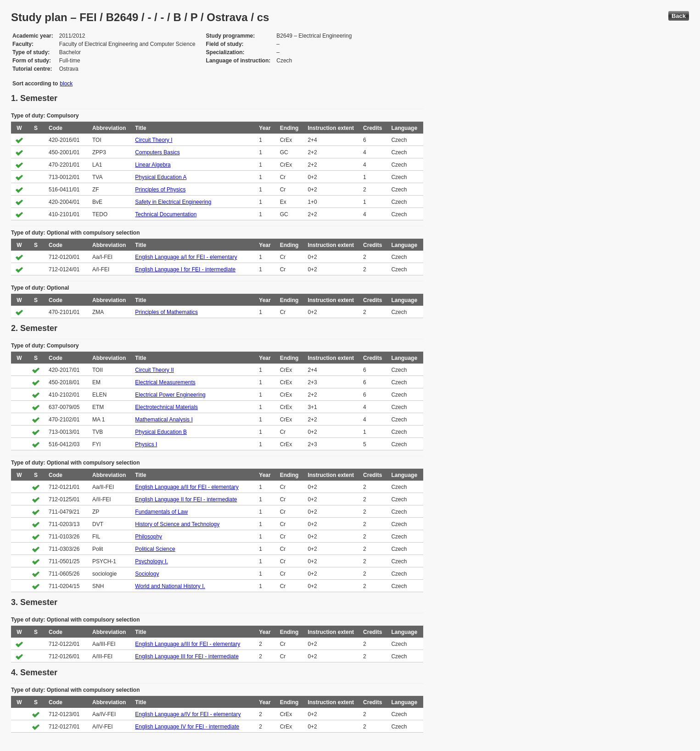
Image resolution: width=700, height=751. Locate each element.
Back (679, 16)
